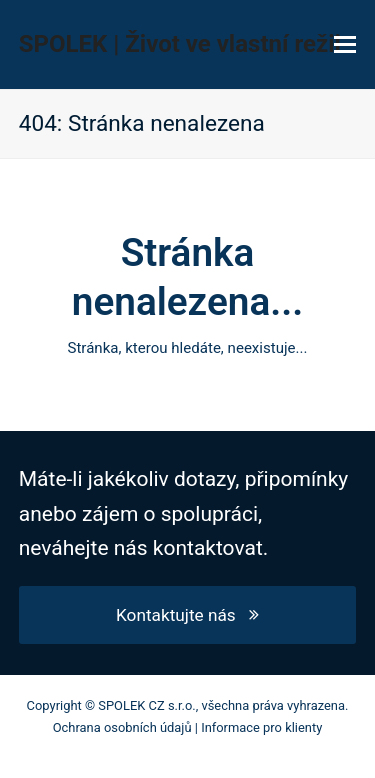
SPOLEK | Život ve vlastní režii (180, 44)
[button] (345, 45)
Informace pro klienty (261, 727)
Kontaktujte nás (187, 615)
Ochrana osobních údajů (122, 727)
